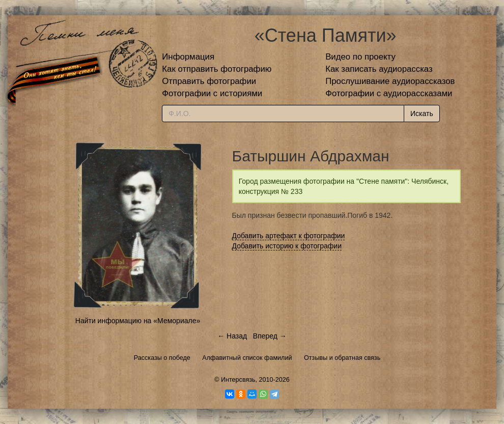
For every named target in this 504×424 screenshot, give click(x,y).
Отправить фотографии (209, 81)
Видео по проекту (360, 57)
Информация (188, 57)
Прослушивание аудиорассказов (390, 81)
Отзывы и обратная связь (342, 358)
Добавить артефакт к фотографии (289, 236)
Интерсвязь (238, 380)
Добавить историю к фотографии (287, 246)
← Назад (232, 336)
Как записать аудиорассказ (379, 69)
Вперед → (270, 336)
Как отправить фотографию (217, 69)
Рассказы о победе (162, 358)
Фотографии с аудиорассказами (389, 93)
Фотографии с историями (212, 93)
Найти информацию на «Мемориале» (138, 321)
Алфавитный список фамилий (247, 358)
